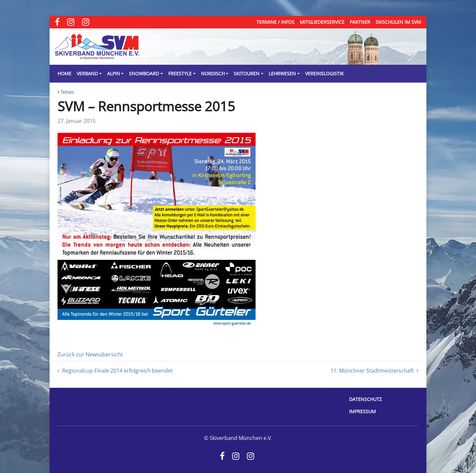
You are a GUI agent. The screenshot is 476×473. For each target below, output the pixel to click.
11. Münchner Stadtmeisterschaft (375, 371)
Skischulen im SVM (398, 22)
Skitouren (247, 73)
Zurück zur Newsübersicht (90, 354)
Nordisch (213, 73)
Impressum (362, 411)
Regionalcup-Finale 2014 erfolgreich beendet (115, 371)
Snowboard (144, 73)
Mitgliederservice (322, 22)
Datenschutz (365, 399)
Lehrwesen (282, 73)
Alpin (114, 73)
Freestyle (180, 73)
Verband (87, 73)
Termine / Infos (276, 22)
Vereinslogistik (324, 73)
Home (64, 73)
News (68, 92)
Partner (360, 22)
